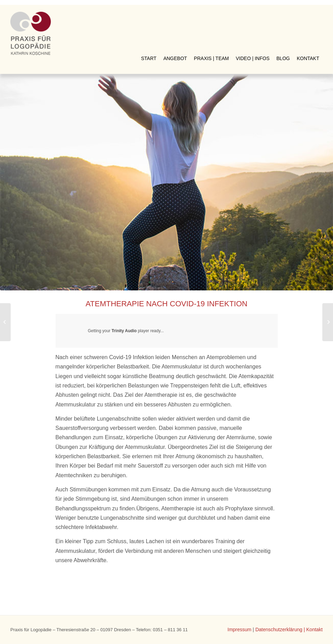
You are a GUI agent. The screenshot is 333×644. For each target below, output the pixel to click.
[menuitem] (149, 17)
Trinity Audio (124, 331)
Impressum (239, 629)
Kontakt (315, 629)
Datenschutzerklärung (279, 629)
